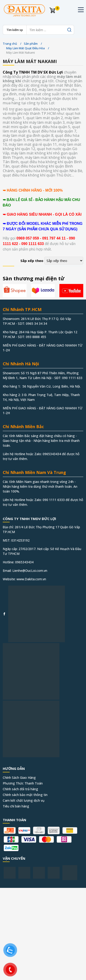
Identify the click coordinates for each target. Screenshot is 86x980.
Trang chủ (10, 44)
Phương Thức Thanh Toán (23, 783)
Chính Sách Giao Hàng (19, 778)
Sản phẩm (31, 44)
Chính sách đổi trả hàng (20, 789)
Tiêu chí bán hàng (16, 806)
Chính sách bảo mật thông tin (25, 795)
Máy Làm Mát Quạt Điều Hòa (25, 48)
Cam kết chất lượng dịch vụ (24, 800)
